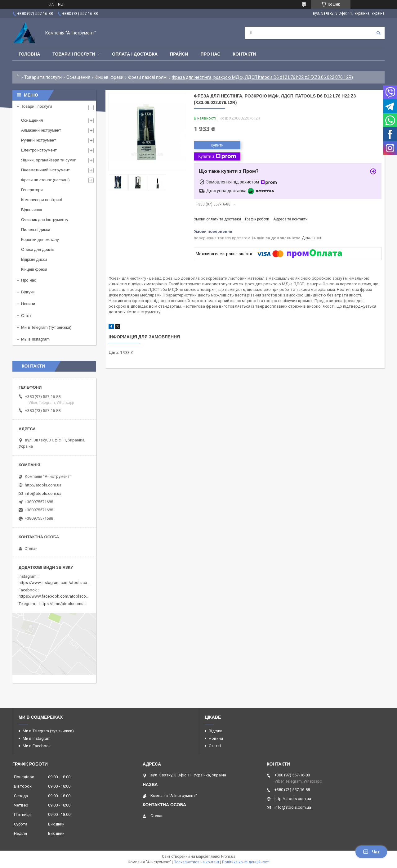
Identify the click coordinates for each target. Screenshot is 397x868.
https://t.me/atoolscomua (62, 604)
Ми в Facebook (37, 746)
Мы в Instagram (35, 339)
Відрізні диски (34, 259)
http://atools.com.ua (43, 485)
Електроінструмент (39, 150)
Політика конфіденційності (246, 862)
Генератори (32, 190)
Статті (27, 316)
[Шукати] (378, 33)
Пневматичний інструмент (45, 170)
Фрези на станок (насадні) (45, 180)
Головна (29, 54)
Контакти (245, 54)
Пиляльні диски (36, 230)
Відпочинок (31, 210)
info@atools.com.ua (43, 493)
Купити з (217, 156)
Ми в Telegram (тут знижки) (46, 327)
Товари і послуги (74, 54)
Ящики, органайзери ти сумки (49, 160)
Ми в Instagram (37, 738)
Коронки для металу (40, 240)
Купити (217, 145)
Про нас (211, 54)
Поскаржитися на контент (196, 862)
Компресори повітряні (41, 200)
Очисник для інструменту (45, 220)
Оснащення (78, 77)
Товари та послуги (43, 77)
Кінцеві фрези (109, 77)
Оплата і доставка (135, 54)
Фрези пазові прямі (148, 77)
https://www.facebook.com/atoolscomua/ (57, 596)
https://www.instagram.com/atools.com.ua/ (58, 583)
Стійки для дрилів (38, 249)
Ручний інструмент (39, 140)
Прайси (179, 54)
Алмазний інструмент (41, 130)
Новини (28, 304)
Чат (371, 852)
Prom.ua (228, 857)
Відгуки (28, 292)
